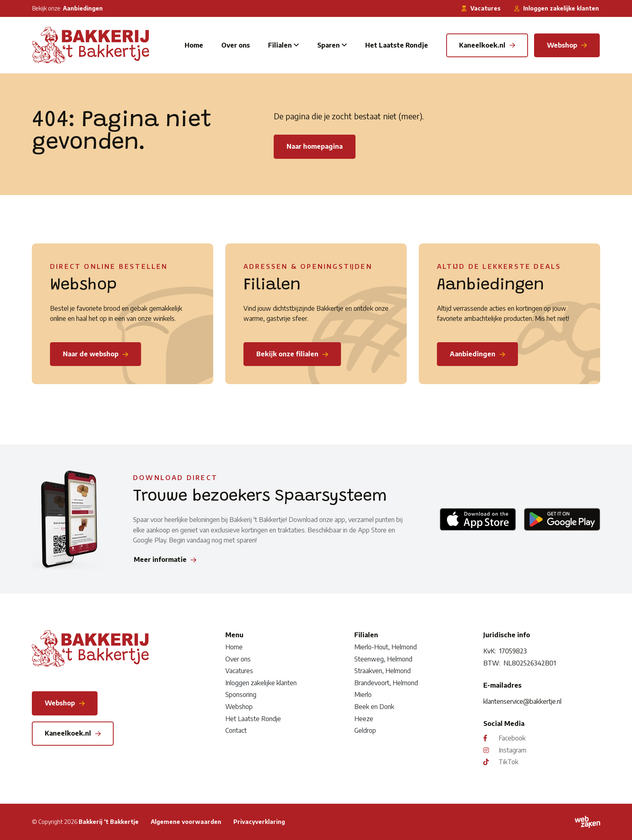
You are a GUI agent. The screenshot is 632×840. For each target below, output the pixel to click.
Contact (236, 730)
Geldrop (365, 730)
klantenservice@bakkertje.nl (522, 701)
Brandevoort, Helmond (386, 683)
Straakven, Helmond (383, 671)
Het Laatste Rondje (397, 45)
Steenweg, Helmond (383, 659)
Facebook (512, 738)
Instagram (512, 750)
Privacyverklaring (259, 822)
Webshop (239, 707)
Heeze (364, 719)
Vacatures (239, 671)
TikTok (508, 762)
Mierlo (363, 694)
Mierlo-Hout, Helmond (386, 647)
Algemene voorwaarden (186, 822)
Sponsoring (241, 694)
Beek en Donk (374, 707)
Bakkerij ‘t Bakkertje (109, 822)
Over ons (236, 45)
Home (194, 45)
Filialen (280, 45)
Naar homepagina (315, 146)
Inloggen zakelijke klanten (261, 683)
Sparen (328, 45)
